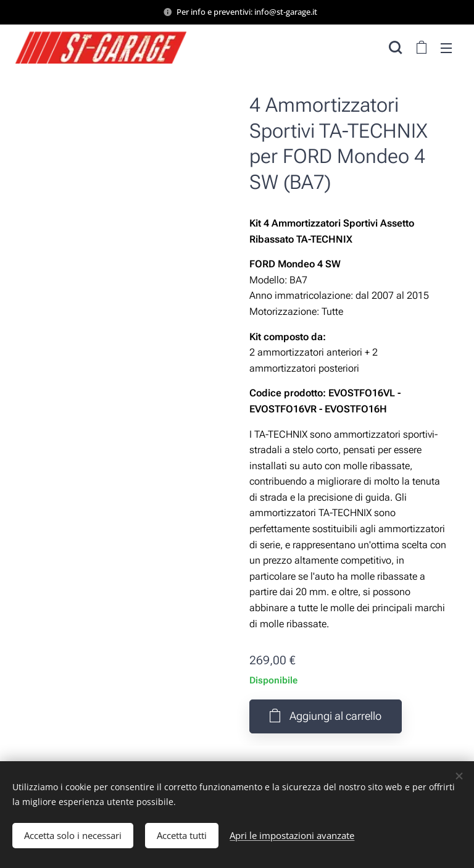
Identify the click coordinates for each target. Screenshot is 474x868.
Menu (446, 48)
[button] (395, 48)
